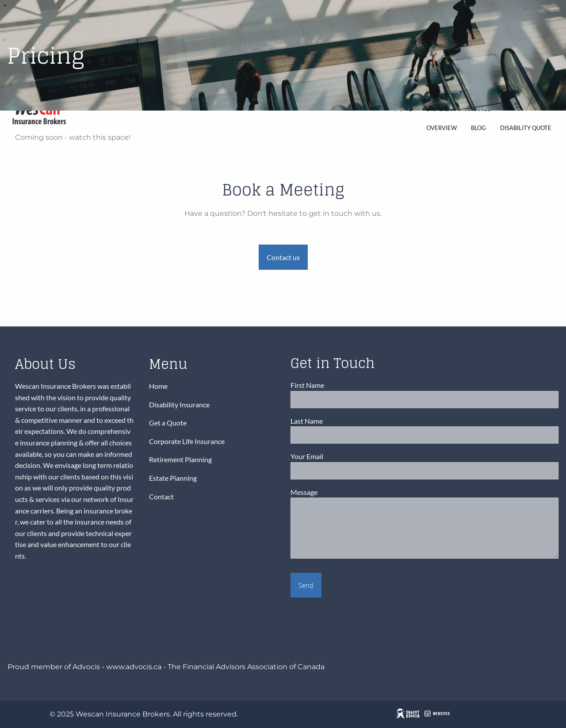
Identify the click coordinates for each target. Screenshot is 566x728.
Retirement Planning (180, 460)
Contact (161, 496)
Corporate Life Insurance (187, 441)
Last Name (338, 421)
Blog (478, 128)
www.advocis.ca (134, 667)
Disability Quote (526, 128)
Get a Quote (168, 423)
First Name (338, 385)
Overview (442, 128)
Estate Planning (173, 478)
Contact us (283, 257)
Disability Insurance (179, 404)
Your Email (338, 457)
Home (158, 386)
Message (335, 492)
